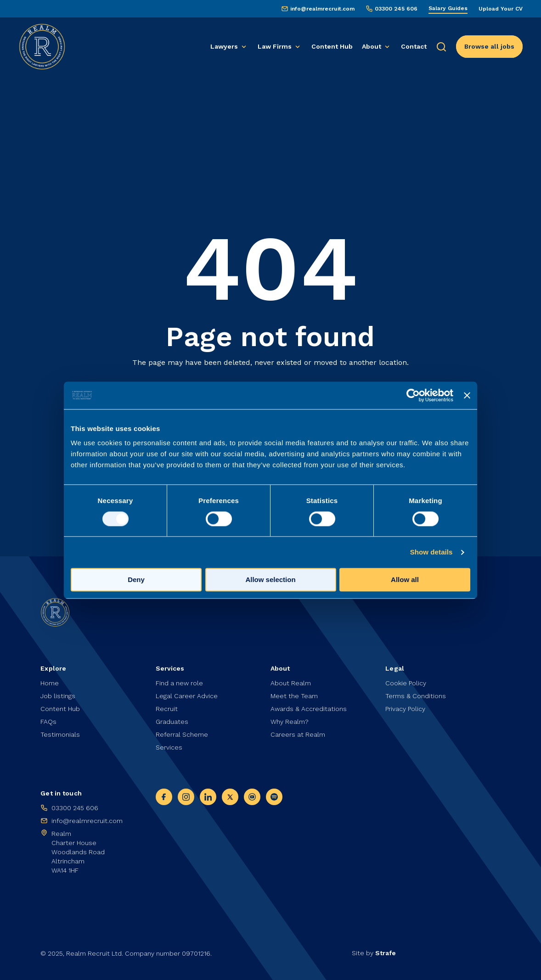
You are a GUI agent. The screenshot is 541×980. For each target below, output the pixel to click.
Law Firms (275, 46)
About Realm (291, 683)
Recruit (167, 709)
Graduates (172, 722)
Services (169, 747)
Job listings (58, 696)
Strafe (386, 953)
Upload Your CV (501, 9)
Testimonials (60, 734)
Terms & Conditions (416, 696)
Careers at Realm (298, 734)
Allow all (405, 580)
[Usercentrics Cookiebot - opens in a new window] (413, 395)
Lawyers (224, 46)
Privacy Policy (405, 709)
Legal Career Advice (187, 696)
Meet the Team (294, 696)
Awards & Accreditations (309, 709)
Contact (414, 46)
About (372, 46)
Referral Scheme (182, 734)
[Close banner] (467, 395)
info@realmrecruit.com (322, 9)
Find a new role (179, 683)
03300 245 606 (396, 9)
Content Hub (332, 46)
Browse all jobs (489, 46)
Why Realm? (290, 722)
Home (50, 683)
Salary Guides (448, 8)
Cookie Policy (406, 683)
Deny (136, 580)
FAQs (48, 722)
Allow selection (270, 580)
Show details (431, 552)
